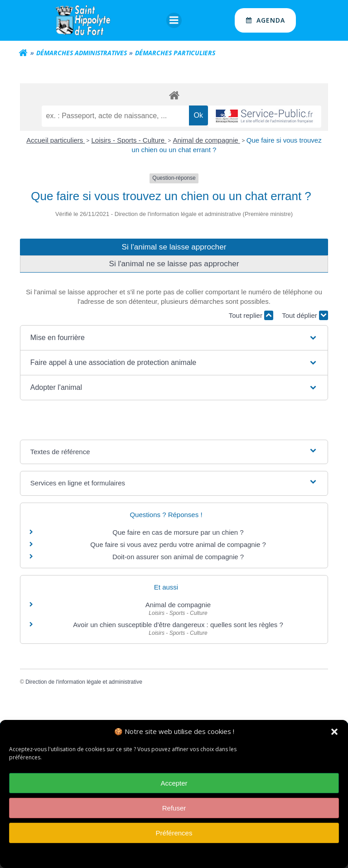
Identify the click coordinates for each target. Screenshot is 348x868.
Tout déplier (305, 315)
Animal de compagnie (206, 140)
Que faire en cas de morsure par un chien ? (178, 532)
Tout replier (251, 315)
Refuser (174, 812)
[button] (334, 736)
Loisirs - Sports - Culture (129, 140)
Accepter (174, 787)
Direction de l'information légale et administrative (84, 682)
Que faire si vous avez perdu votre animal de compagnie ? (178, 544)
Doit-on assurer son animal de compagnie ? (178, 557)
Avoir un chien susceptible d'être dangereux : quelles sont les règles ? (178, 625)
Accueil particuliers (56, 140)
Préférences (174, 837)
